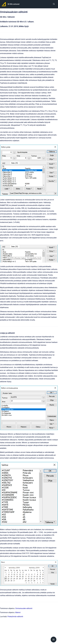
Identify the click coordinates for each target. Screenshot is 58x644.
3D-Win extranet (13, 4)
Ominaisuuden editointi (24, 608)
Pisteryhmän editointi (15, 617)
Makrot (18, 612)
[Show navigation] (54, 640)
